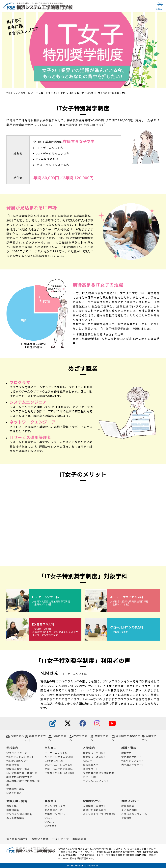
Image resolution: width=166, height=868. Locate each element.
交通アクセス (14, 793)
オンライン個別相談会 (19, 814)
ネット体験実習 (15, 818)
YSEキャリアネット (133, 761)
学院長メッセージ (17, 753)
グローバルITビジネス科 (59, 769)
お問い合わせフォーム (134, 814)
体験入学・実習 (17, 801)
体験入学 (12, 806)
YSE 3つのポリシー (17, 761)
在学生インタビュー (56, 814)
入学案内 (89, 748)
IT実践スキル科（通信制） (60, 773)
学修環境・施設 (15, 789)
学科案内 (51, 748)
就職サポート (129, 753)
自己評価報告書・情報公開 (22, 773)
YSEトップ (12, 93)
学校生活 (51, 801)
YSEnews (50, 822)
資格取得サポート (132, 757)
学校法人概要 (41, 839)
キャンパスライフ (55, 806)
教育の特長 (13, 765)
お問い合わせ (130, 801)
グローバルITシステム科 (59, 765)
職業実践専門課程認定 (19, 777)
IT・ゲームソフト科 (56, 753)
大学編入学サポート (133, 765)
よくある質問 (129, 810)
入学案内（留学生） (95, 806)
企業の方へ (15, 736)
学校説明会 (13, 810)
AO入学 (88, 761)
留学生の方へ (92, 801)
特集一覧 (26, 93)
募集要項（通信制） (95, 757)
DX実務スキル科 (54, 761)
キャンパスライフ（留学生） (100, 814)
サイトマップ (61, 839)
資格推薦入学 (91, 765)
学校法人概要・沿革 (18, 769)
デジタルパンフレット (96, 781)
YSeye (48, 818)
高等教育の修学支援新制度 (98, 773)
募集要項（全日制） (95, 753)
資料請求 (126, 818)
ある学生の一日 (54, 810)
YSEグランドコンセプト (20, 757)
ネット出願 (89, 777)
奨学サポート (91, 769)
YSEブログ (51, 826)
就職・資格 (129, 748)
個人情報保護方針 (17, 839)
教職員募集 (128, 806)
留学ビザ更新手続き (95, 810)
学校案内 (12, 748)
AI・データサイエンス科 (59, 757)
